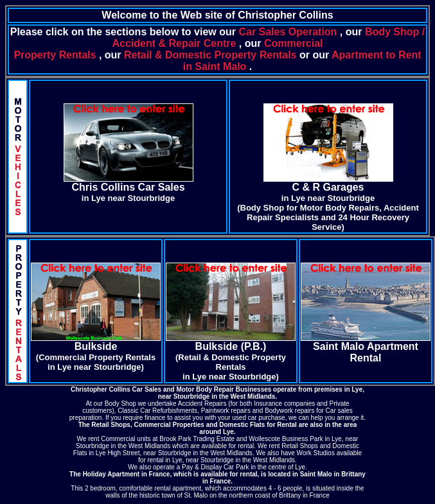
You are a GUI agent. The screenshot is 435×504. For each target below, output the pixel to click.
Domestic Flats (242, 425)
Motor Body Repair (205, 389)
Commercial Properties (169, 425)
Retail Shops (111, 425)
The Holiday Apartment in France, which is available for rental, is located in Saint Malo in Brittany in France (217, 478)
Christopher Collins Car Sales (116, 389)
